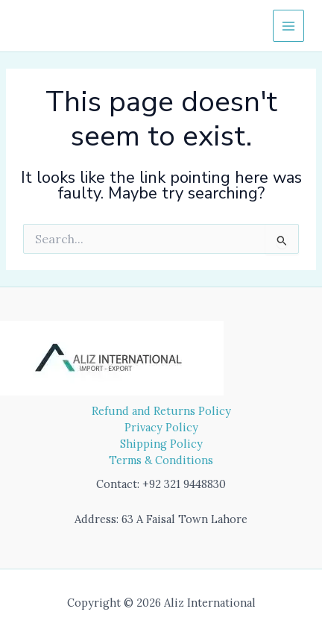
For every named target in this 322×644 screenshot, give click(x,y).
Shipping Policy (161, 444)
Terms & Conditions (161, 460)
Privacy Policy (161, 427)
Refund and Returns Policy (161, 411)
